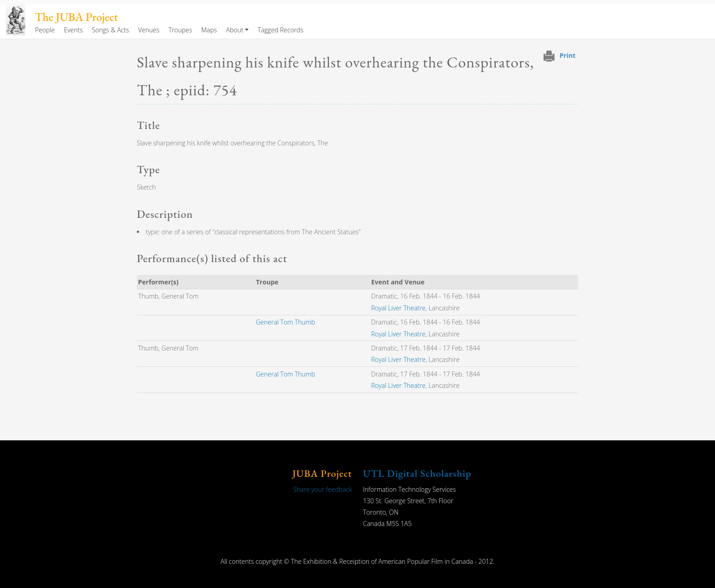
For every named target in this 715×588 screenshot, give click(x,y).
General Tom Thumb (285, 322)
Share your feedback (323, 489)
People (45, 30)
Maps (209, 30)
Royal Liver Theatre (398, 308)
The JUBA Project (76, 17)
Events (73, 30)
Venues (149, 30)
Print (567, 55)
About (235, 30)
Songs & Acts (110, 30)
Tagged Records (280, 30)
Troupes (180, 30)
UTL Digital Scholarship (417, 473)
